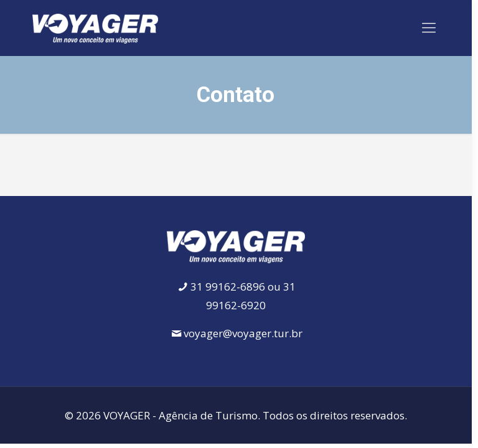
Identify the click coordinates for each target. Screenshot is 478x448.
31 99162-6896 (228, 287)
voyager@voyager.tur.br (243, 333)
